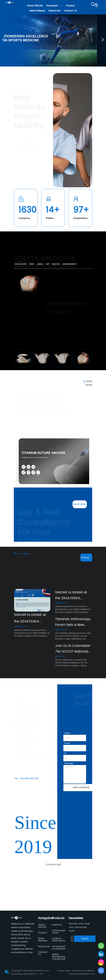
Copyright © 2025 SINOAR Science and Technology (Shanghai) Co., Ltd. (30, 972)
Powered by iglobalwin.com (82, 974)
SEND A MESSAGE (81, 787)
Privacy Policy (64, 971)
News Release (37, 11)
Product (73, 6)
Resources (54, 11)
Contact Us (70, 11)
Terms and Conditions (83, 971)
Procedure (54, 6)
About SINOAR (35, 6)
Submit (85, 939)
